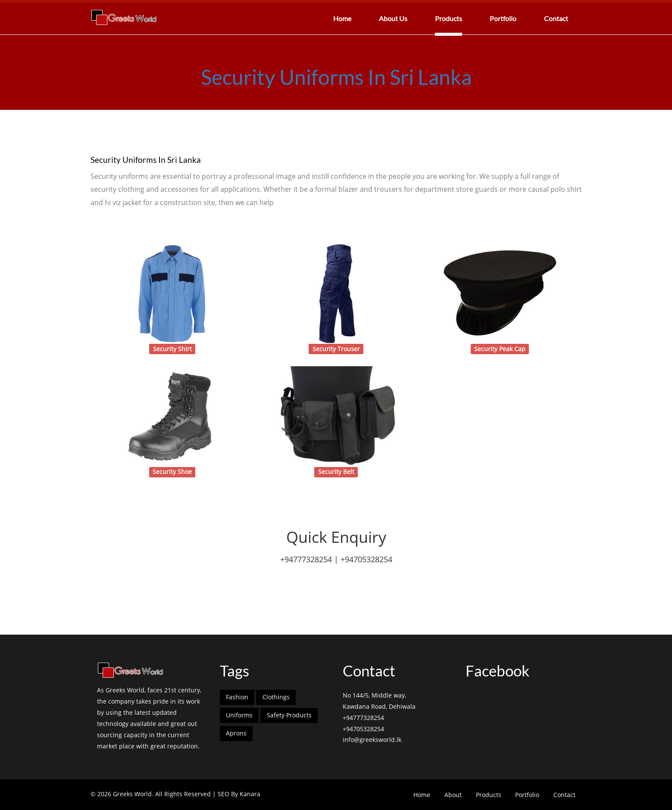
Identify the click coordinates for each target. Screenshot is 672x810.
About (453, 795)
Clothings (276, 697)
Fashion (237, 697)
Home (342, 18)
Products (449, 18)
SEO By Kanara (239, 794)
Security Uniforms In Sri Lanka (336, 77)
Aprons (236, 733)
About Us (393, 18)
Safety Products (289, 715)
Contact (556, 18)
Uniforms (239, 715)
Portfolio (503, 18)
